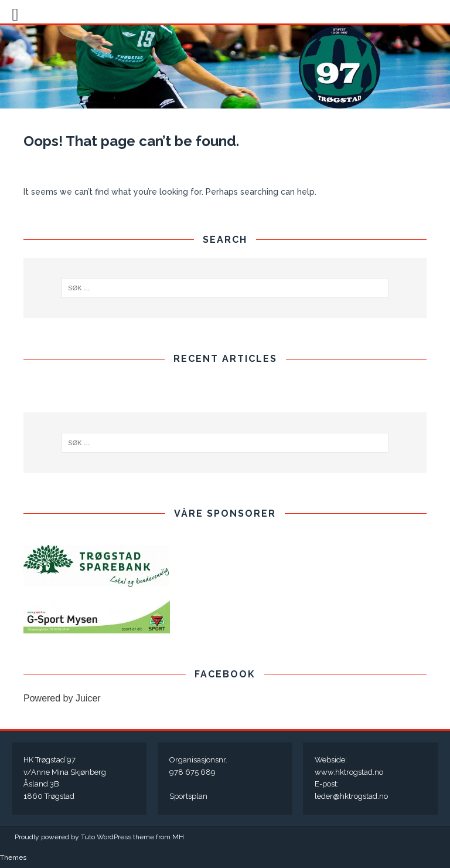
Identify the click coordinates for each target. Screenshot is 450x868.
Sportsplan (188, 796)
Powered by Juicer (62, 698)
